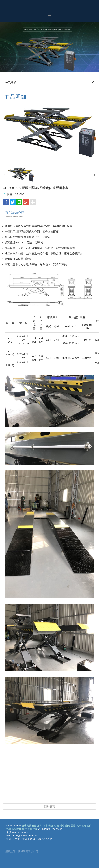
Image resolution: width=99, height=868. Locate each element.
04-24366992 (20, 832)
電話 (9, 832)
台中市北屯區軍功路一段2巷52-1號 (32, 839)
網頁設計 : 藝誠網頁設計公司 (22, 851)
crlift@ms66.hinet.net (25, 836)
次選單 (49, 82)
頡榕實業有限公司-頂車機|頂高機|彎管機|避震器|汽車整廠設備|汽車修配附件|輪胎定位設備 (49, 7)
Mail (9, 836)
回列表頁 (49, 806)
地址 (9, 839)
